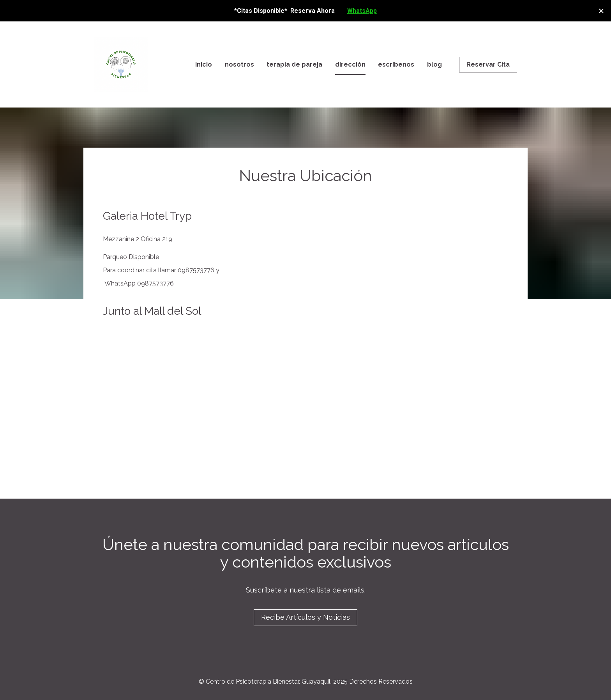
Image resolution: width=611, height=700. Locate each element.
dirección (350, 64)
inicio (204, 64)
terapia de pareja (294, 64)
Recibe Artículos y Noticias (305, 617)
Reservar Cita (488, 64)
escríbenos (396, 64)
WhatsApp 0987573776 (139, 283)
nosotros (239, 64)
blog (434, 64)
